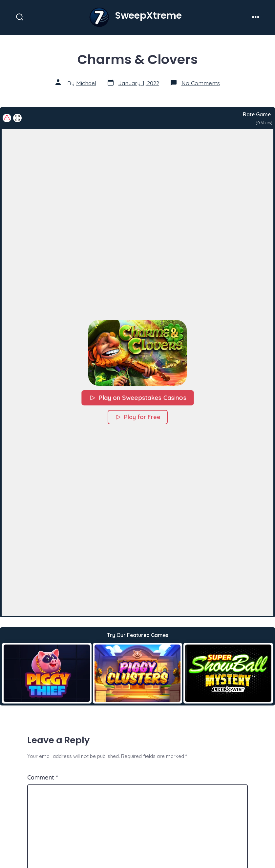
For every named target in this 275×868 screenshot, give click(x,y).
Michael (86, 83)
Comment (42, 777)
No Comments (201, 83)
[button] (137, 353)
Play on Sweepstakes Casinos (137, 398)
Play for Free (138, 417)
